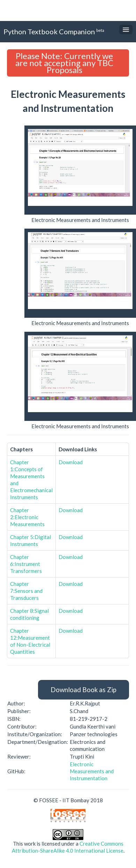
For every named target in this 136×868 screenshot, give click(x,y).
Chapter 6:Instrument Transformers (26, 564)
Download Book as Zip (84, 690)
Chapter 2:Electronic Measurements (27, 517)
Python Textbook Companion (54, 31)
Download (71, 462)
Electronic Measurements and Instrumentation (92, 771)
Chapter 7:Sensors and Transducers (26, 591)
